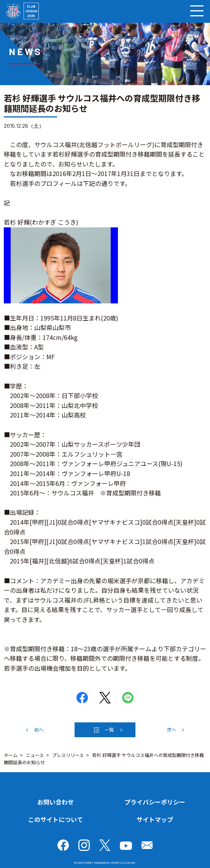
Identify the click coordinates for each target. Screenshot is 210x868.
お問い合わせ (56, 802)
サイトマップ (155, 819)
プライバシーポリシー (155, 802)
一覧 (109, 729)
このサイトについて (56, 819)
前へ (39, 729)
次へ (171, 729)
